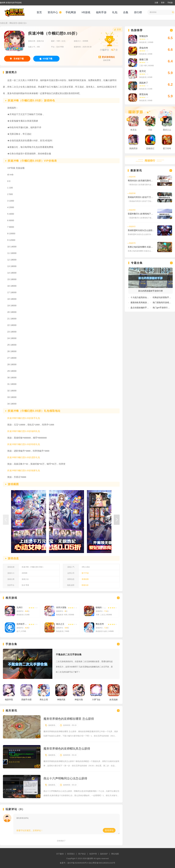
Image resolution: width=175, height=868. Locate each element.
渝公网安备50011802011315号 (102, 863)
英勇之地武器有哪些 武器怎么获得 (141, 247)
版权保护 (104, 854)
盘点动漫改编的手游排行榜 (143, 308)
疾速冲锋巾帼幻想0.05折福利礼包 (24, 431)
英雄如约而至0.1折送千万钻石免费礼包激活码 (141, 197)
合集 (126, 12)
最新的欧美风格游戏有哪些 (143, 302)
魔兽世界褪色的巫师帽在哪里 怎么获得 (69, 719)
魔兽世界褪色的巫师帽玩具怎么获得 (67, 749)
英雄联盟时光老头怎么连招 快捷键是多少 (141, 230)
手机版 (170, 3)
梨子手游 (85, 573)
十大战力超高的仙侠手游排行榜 (145, 297)
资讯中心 (53, 12)
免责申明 (93, 854)
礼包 (115, 12)
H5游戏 (86, 12)
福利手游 (101, 12)
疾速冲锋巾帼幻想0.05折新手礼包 (24, 418)
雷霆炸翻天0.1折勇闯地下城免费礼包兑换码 (141, 214)
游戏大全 (22, 23)
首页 (39, 12)
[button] (117, 520)
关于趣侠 (60, 854)
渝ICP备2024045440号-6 (78, 863)
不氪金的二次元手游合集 (69, 654)
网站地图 (115, 854)
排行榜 (138, 12)
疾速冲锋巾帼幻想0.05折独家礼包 (24, 470)
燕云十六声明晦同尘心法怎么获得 (65, 778)
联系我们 (71, 854)
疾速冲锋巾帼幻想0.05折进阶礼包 (24, 457)
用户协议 (82, 854)
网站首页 (13, 23)
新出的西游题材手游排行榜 (150, 291)
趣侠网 (90, 858)
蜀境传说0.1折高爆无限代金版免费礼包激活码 (141, 181)
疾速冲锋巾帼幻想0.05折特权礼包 (24, 444)
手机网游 (71, 12)
